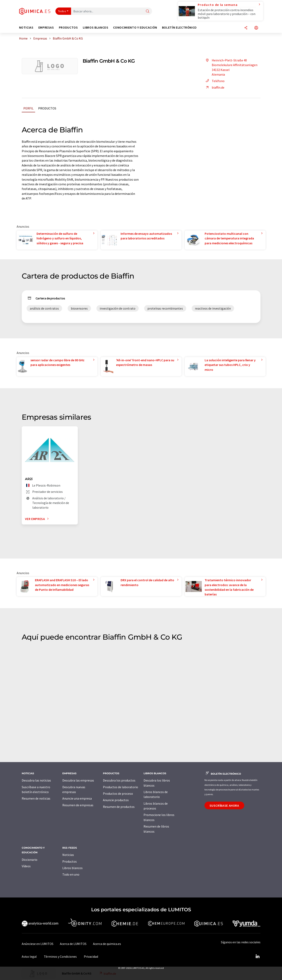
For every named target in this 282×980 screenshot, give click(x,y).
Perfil (28, 108)
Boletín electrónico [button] (179, 27)
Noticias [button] (26, 27)
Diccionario (30, 860)
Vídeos (26, 866)
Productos (47, 108)
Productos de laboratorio (120, 787)
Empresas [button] (46, 27)
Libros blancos (72, 868)
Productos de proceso (118, 793)
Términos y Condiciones (60, 956)
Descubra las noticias (36, 780)
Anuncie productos (116, 800)
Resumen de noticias (36, 798)
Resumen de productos (119, 807)
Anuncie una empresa (77, 798)
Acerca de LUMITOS (73, 944)
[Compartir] (246, 28)
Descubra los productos (119, 780)
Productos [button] (68, 27)
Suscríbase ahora (224, 805)
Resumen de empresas (78, 805)
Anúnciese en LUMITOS (38, 944)
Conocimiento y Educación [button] (135, 27)
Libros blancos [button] (96, 27)
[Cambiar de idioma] (256, 28)
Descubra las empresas (78, 780)
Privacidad (91, 956)
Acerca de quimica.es (107, 944)
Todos (62, 11)
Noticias (68, 855)
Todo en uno (71, 874)
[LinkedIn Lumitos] (258, 956)
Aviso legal (29, 956)
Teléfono (214, 81)
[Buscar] (148, 11)
